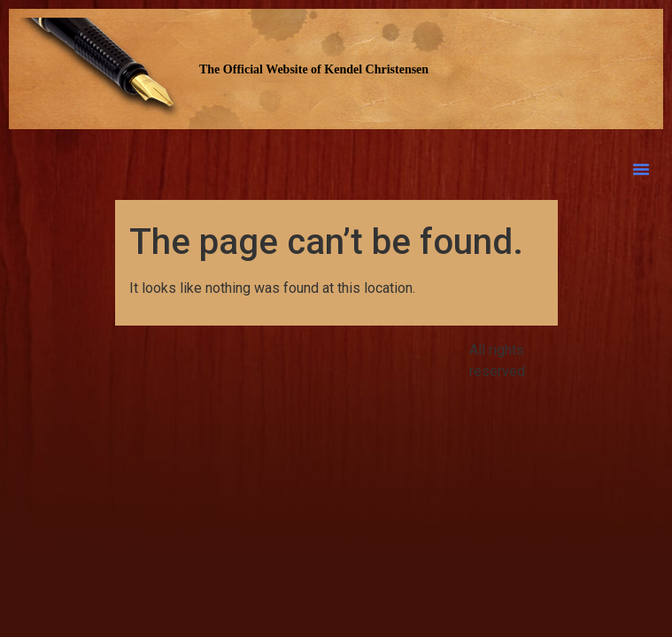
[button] (641, 169)
